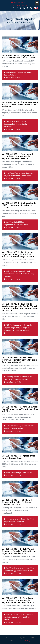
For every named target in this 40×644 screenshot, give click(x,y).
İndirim (12, 274)
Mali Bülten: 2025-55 (13, 431)
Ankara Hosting (25, 641)
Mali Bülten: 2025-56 (13, 475)
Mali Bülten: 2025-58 (13, 382)
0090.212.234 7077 (21, 6)
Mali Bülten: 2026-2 (12, 279)
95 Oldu (26, 330)
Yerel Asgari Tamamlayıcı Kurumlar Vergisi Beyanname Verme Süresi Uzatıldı (18, 617)
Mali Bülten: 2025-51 (12, 524)
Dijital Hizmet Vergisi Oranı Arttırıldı (19, 473)
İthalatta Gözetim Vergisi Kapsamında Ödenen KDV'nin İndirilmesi (15, 124)
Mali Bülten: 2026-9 (12, 78)
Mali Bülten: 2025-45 (13, 622)
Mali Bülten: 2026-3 (12, 227)
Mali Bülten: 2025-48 (13, 573)
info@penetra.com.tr (21, 2)
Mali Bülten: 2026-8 (12, 129)
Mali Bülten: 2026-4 (12, 178)
